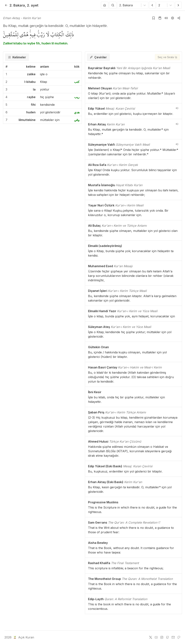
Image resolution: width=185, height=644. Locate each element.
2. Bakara (17, 5)
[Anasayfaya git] (105, 5)
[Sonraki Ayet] (178, 5)
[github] (168, 637)
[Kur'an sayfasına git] (160, 18)
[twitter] (151, 637)
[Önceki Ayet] (152, 5)
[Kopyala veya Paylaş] (179, 18)
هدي (77, 112)
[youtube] (156, 637)
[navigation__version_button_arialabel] (177, 108)
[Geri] (6, 5)
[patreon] (179, 637)
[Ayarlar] (173, 18)
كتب (77, 82)
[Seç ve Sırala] (167, 57)
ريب (77, 97)
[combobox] (120, 5)
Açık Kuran (23, 637)
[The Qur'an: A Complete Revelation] (159, 522)
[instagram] (162, 637)
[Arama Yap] (113, 5)
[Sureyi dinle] (166, 18)
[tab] (17, 57)
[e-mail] (173, 637)
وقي (77, 120)
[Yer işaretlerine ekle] (154, 18)
